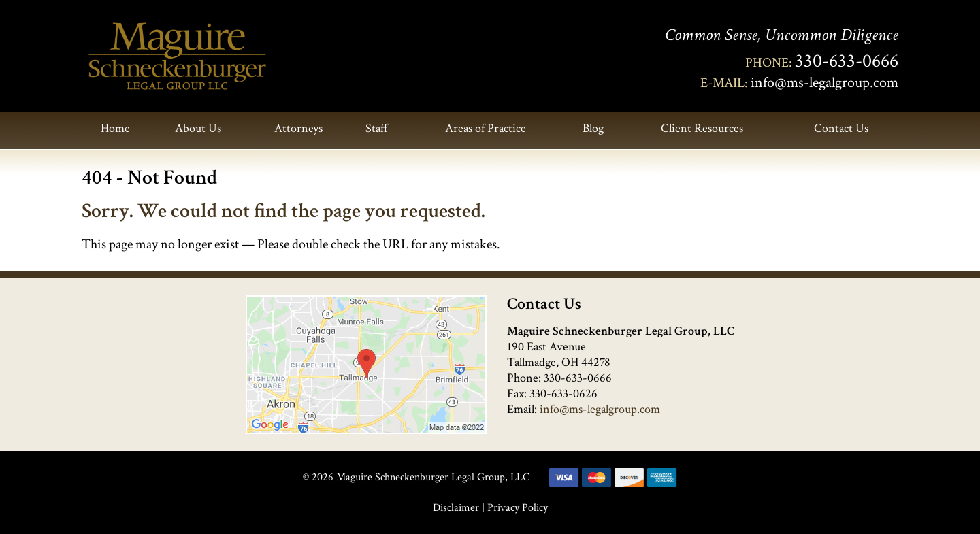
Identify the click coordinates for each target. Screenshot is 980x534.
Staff (377, 128)
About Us (198, 128)
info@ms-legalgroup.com (824, 83)
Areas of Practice (486, 128)
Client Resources (702, 128)
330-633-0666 (847, 61)
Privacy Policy (518, 508)
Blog (593, 128)
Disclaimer (456, 508)
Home (115, 128)
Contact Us (841, 128)
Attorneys (298, 128)
